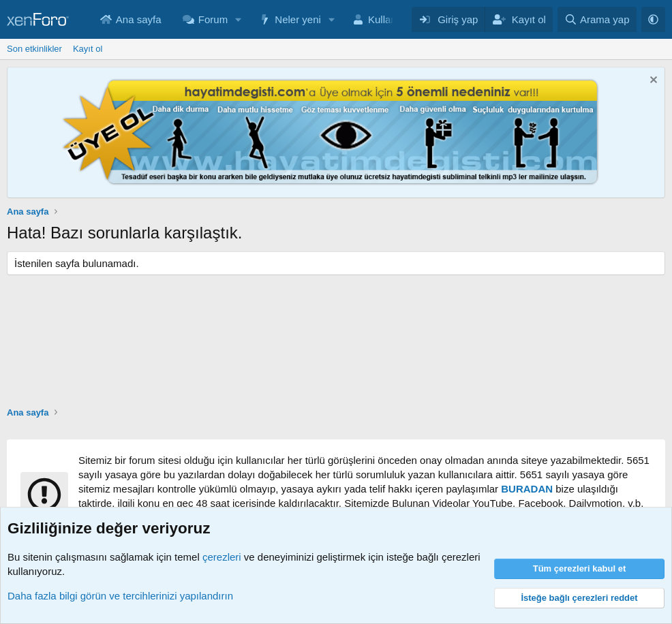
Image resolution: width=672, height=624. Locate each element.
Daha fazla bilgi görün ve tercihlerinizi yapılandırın (120, 596)
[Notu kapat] (652, 81)
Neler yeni (298, 19)
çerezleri (222, 557)
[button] (239, 19)
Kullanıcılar (393, 19)
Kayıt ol (88, 49)
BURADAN (527, 489)
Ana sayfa (139, 19)
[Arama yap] (597, 19)
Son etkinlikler (34, 49)
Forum (213, 19)
